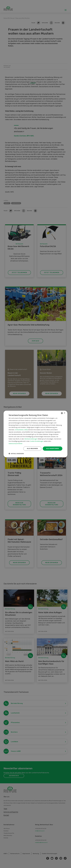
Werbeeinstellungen (31, 439)
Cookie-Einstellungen (37, 441)
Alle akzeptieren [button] (53, 449)
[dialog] (35, 434)
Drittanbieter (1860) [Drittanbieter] (21, 430)
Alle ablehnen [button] (32, 449)
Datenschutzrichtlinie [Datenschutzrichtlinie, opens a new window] (15, 443)
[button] (16, 454)
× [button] (64, 413)
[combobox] (62, 413)
